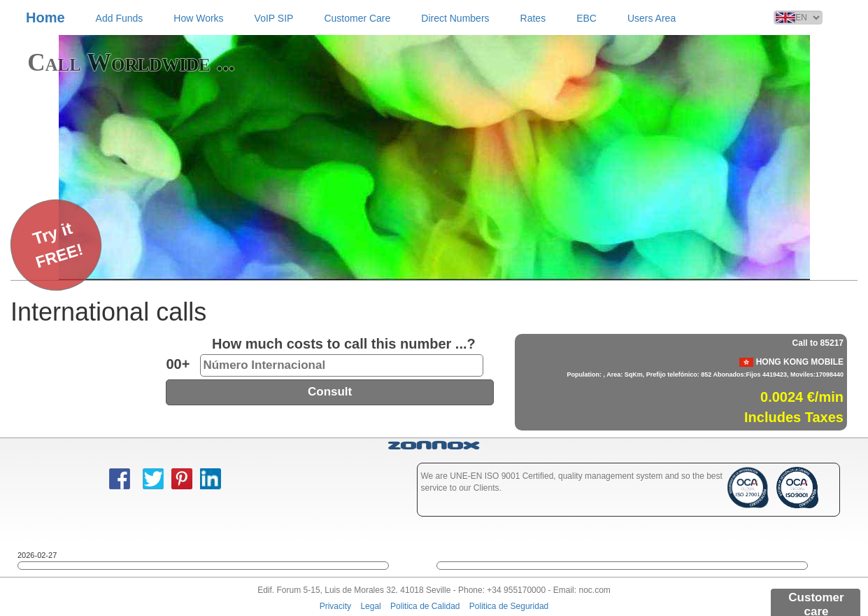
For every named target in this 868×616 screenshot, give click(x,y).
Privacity (335, 606)
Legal (370, 606)
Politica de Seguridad (509, 606)
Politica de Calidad (425, 606)
